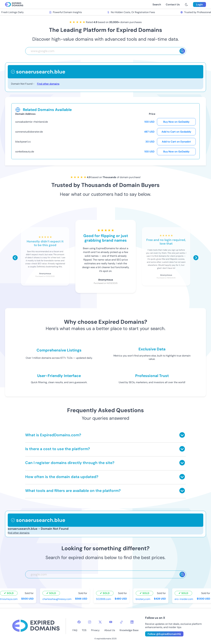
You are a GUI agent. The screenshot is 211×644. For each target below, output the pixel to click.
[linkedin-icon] (132, 622)
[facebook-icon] (79, 622)
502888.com (104, 599)
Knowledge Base (129, 630)
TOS (84, 630)
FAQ (75, 630)
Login (199, 4)
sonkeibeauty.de (25, 152)
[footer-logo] (36, 626)
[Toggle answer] (182, 435)
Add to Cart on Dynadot (176, 142)
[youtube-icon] (111, 622)
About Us (110, 630)
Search (157, 4)
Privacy (95, 630)
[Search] (182, 51)
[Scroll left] (15, 258)
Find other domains (48, 84)
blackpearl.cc (23, 142)
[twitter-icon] (100, 622)
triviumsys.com (9, 599)
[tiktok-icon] (121, 622)
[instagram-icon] (90, 622)
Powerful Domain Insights (66, 12)
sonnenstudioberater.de (29, 132)
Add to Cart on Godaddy (176, 132)
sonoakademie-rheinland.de (32, 122)
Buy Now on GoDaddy (176, 122)
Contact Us (173, 4)
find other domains (19, 533)
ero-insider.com (184, 599)
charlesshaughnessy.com (58, 599)
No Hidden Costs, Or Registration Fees (132, 12)
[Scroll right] (196, 258)
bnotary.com (144, 599)
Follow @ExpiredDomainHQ (164, 634)
